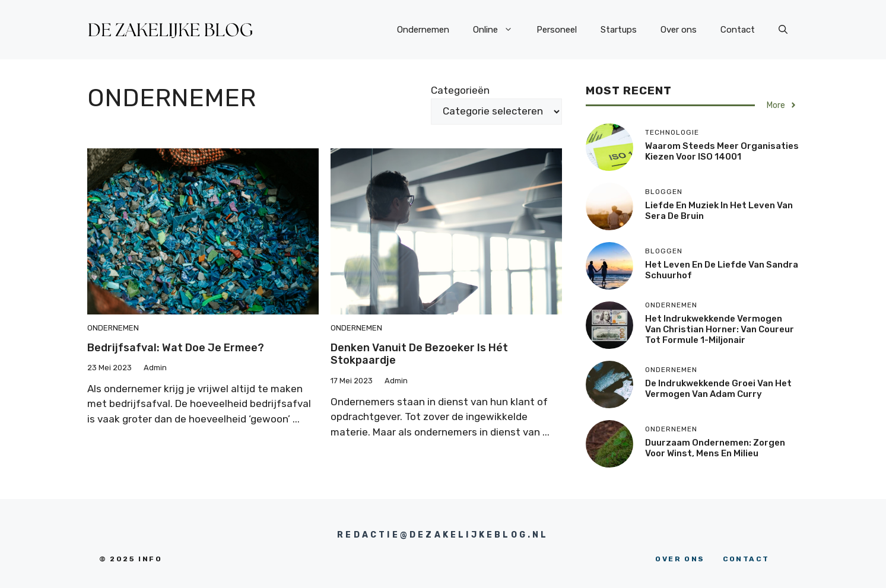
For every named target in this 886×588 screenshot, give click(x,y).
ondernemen (113, 328)
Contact (738, 30)
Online (499, 30)
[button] (783, 30)
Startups (619, 30)
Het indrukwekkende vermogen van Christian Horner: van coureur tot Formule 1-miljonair (720, 329)
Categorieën (460, 90)
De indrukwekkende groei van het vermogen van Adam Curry (718, 389)
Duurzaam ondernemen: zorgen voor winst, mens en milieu (715, 448)
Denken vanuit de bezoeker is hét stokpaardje (419, 354)
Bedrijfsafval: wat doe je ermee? (176, 348)
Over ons (679, 30)
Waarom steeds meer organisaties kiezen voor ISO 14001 (722, 151)
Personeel (557, 30)
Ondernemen (423, 30)
